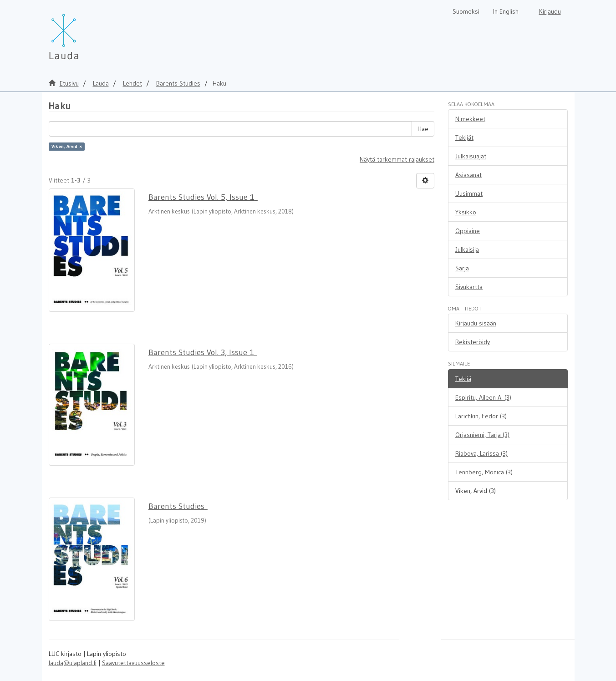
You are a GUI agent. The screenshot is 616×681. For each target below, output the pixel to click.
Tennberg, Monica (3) (484, 472)
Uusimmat (469, 193)
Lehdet (132, 83)
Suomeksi (466, 11)
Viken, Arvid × (67, 146)
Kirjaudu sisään (476, 323)
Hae (423, 129)
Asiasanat (468, 175)
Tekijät (464, 137)
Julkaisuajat (471, 156)
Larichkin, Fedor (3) (481, 416)
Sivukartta (469, 287)
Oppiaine (468, 231)
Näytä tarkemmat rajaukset (397, 159)
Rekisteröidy (473, 342)
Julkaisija (467, 249)
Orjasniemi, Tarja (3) (482, 435)
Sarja (462, 268)
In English (506, 11)
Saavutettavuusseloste (133, 663)
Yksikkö (466, 212)
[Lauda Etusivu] (83, 32)
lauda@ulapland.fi (73, 663)
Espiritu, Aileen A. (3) (483, 397)
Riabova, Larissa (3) (481, 453)
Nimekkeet (470, 119)
